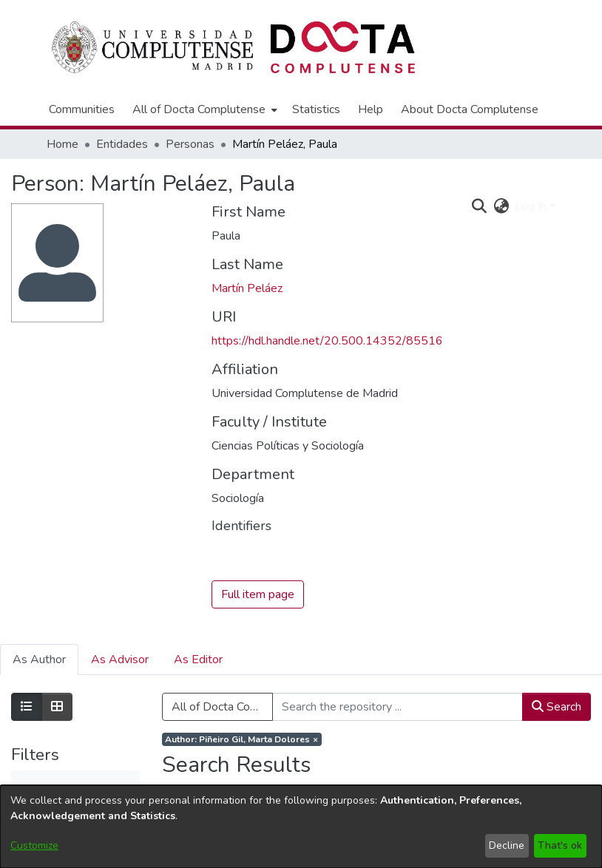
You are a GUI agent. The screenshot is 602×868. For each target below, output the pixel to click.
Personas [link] (190, 144)
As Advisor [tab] (120, 660)
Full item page (258, 594)
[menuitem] (203, 109)
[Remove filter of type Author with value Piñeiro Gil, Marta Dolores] (242, 739)
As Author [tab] (39, 660)
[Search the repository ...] (398, 707)
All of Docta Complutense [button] (199, 109)
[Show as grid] (57, 707)
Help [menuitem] (371, 109)
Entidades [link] (122, 144)
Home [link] (62, 144)
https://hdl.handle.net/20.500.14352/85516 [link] (327, 341)
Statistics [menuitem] (316, 109)
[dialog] (301, 827)
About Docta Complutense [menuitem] (470, 109)
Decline (507, 845)
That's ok (560, 845)
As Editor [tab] (198, 660)
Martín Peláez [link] (247, 288)
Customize (34, 845)
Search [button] (557, 707)
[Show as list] (27, 707)
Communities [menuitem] (82, 109)
